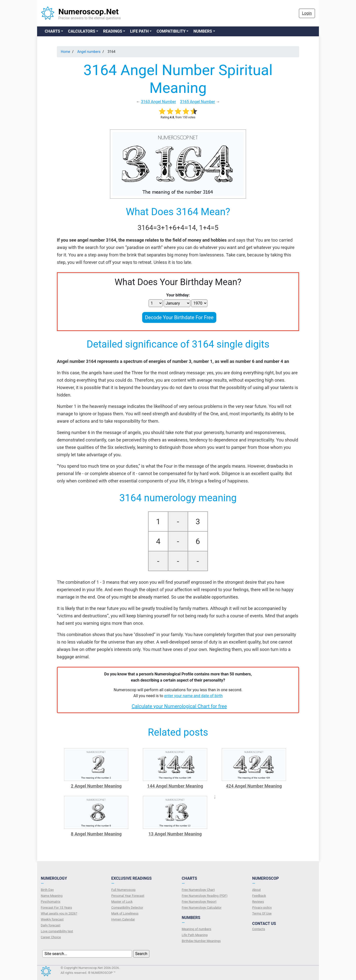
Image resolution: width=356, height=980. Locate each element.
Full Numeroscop (123, 890)
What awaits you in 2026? (59, 913)
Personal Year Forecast (128, 896)
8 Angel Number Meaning (96, 834)
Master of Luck (122, 902)
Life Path (139, 31)
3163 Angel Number (158, 102)
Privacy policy (262, 907)
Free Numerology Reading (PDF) (205, 896)
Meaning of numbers (197, 929)
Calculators (82, 31)
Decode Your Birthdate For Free (179, 317)
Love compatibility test (57, 931)
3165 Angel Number (198, 102)
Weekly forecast (52, 919)
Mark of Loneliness (125, 913)
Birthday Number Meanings (201, 941)
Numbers (203, 31)
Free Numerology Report (199, 902)
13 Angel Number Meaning (175, 834)
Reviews (258, 902)
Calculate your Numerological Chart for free (179, 706)
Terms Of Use (262, 913)
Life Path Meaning (195, 935)
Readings (113, 31)
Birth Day (47, 890)
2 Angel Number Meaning (96, 786)
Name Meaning (52, 896)
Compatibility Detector (127, 907)
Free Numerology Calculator (202, 907)
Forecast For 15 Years (56, 907)
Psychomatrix (51, 902)
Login (307, 13)
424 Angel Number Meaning (254, 786)
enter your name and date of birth (193, 696)
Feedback (259, 896)
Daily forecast (51, 925)
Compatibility (171, 31)
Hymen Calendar (123, 919)
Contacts (259, 929)
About (256, 890)
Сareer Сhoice (51, 937)
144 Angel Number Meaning (175, 786)
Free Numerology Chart (198, 890)
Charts (52, 31)
